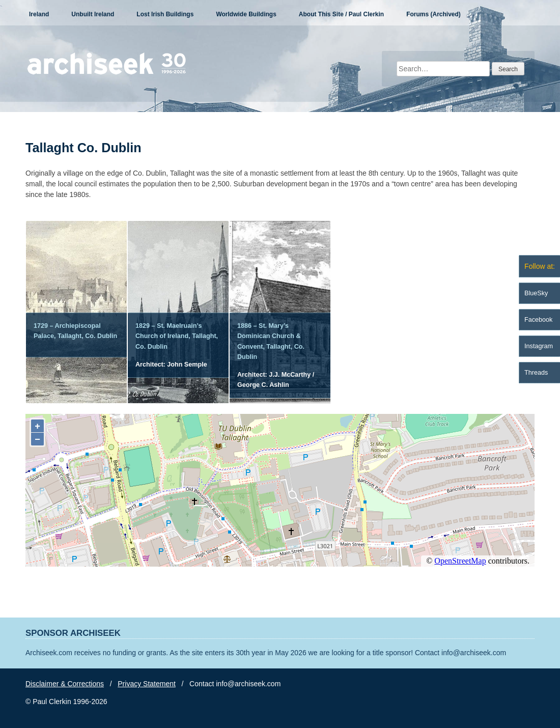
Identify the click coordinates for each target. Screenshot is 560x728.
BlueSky (536, 293)
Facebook (538, 320)
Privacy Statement (147, 684)
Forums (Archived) (433, 14)
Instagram (539, 346)
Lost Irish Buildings (165, 14)
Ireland (39, 14)
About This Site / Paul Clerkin (341, 14)
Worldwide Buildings (246, 14)
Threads (536, 373)
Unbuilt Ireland (93, 14)
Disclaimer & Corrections (65, 684)
